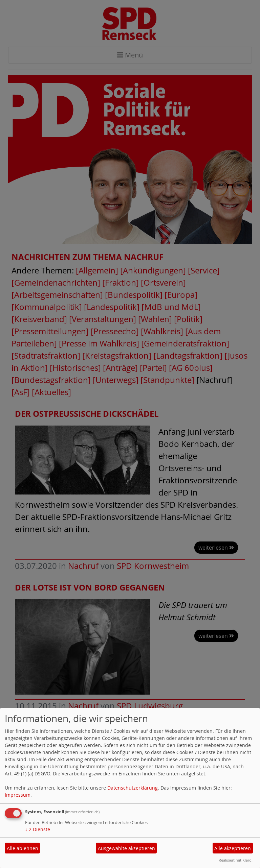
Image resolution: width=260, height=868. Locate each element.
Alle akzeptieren (233, 848)
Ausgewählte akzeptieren (126, 848)
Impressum (18, 795)
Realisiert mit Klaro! (236, 860)
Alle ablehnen (23, 848)
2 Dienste (38, 829)
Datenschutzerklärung (133, 788)
